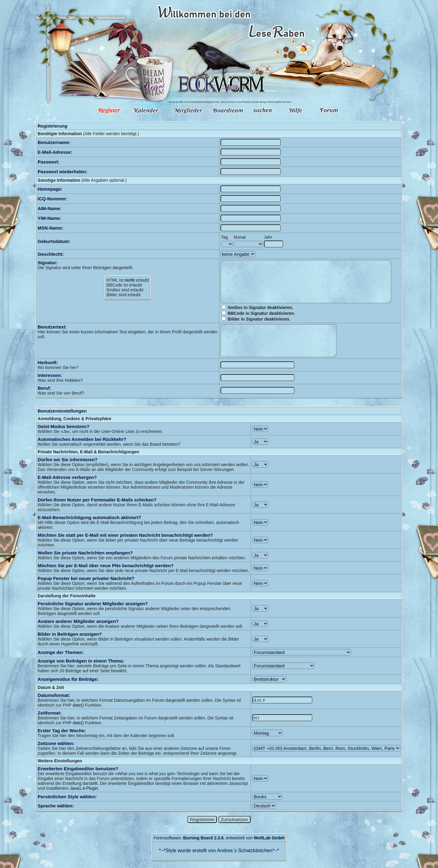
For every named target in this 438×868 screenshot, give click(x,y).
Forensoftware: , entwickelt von (219, 838)
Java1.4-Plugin (84, 788)
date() (78, 705)
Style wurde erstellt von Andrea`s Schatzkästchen (219, 850)
